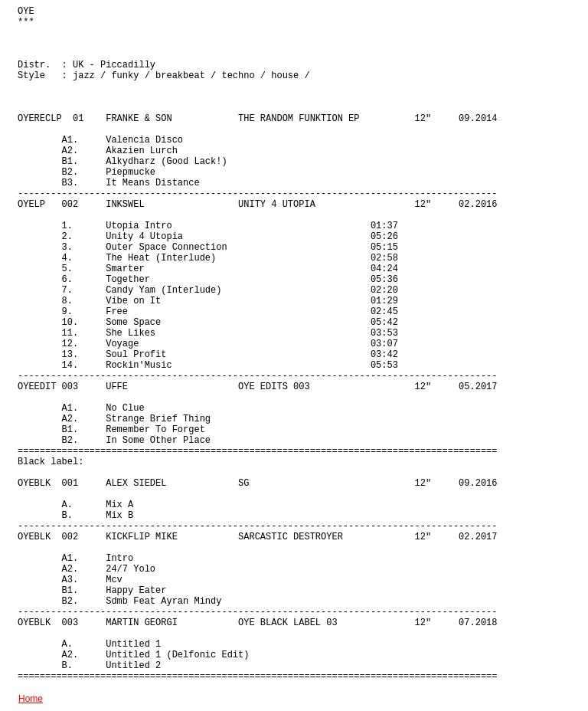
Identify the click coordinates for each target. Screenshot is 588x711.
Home (31, 699)
